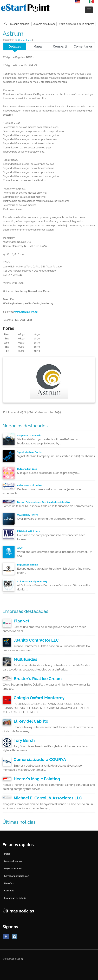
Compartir (60, 46)
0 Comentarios (24, 40)
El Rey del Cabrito (31, 721)
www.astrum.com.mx (26, 312)
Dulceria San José (27, 469)
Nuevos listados (13, 861)
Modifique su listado (16, 898)
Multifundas (25, 659)
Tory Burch (24, 740)
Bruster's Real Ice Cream (38, 679)
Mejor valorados (13, 869)
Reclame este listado (44, 24)
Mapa (38, 46)
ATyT (20, 548)
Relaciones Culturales (30, 485)
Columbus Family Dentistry (32, 581)
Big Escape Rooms (28, 565)
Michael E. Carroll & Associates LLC (48, 798)
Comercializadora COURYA (40, 759)
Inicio (7, 854)
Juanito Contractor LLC (36, 640)
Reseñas (9, 883)
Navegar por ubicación (17, 876)
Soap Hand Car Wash (29, 435)
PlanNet (22, 621)
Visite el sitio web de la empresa (77, 24)
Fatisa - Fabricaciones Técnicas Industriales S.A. (44, 502)
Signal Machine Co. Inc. (30, 452)
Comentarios (83, 46)
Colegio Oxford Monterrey (39, 698)
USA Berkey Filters (28, 515)
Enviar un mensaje (19, 24)
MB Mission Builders (29, 531)
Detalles (15, 46)
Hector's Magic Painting (37, 779)
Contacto (9, 891)
